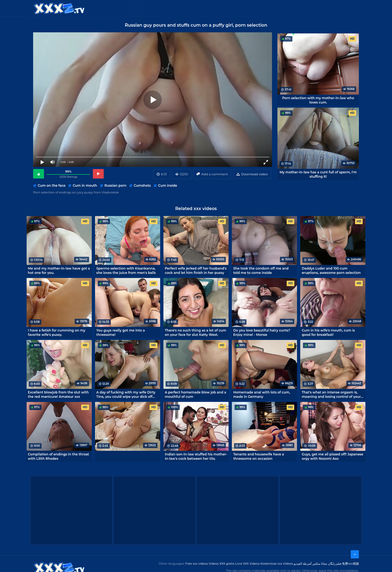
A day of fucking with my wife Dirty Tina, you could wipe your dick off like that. (126, 394)
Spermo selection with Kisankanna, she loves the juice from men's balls (126, 270)
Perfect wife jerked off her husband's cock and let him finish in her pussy (196, 270)
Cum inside (168, 185)
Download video (254, 174)
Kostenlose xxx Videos (277, 564)
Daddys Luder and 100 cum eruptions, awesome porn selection (331, 270)
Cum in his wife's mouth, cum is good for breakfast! (328, 332)
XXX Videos (169, 8)
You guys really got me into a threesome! (121, 332)
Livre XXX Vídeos (247, 564)
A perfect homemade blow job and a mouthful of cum (195, 394)
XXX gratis (224, 8)
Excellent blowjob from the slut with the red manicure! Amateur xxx (58, 394)
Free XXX (197, 8)
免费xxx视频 (350, 564)
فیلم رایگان (335, 564)
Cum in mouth (85, 185)
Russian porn (116, 185)
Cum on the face (52, 185)
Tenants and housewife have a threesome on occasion (259, 456)
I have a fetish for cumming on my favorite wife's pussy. (57, 332)
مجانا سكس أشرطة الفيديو (310, 564)
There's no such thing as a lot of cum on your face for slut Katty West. (195, 332)
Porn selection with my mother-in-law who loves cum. (318, 100)
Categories (138, 8)
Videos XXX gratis (222, 564)
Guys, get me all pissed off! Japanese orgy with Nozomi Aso (332, 456)
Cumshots (142, 185)
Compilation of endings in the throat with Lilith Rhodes (59, 456)
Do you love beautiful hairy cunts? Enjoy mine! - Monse (262, 332)
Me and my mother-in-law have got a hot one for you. (59, 270)
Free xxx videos (197, 564)
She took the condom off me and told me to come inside (261, 270)
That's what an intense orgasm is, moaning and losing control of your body (331, 394)
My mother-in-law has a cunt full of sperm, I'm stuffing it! (318, 174)
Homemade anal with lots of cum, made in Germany (262, 394)
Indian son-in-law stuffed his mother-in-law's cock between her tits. (196, 456)
